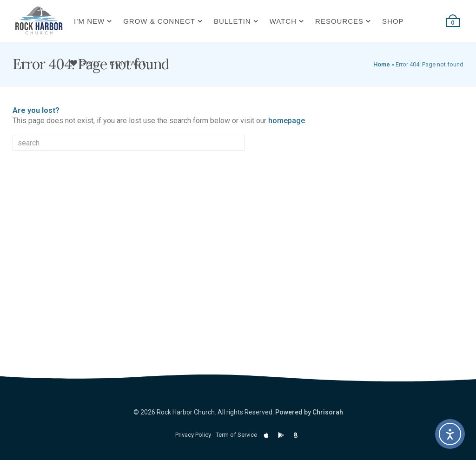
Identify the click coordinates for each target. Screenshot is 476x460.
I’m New (89, 21)
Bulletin (232, 21)
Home (382, 64)
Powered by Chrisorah (309, 412)
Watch (283, 21)
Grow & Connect (159, 21)
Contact (128, 63)
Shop (393, 21)
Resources (339, 21)
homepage (287, 121)
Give (84, 63)
